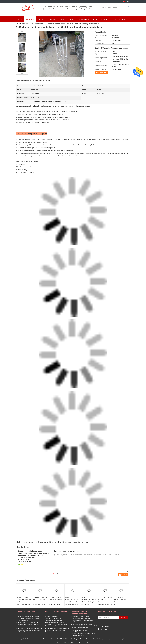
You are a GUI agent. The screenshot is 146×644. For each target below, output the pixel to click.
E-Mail (101, 626)
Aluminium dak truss (81, 542)
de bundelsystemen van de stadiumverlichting (37, 542)
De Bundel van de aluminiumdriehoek (80, 613)
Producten (30, 19)
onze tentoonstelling (120, 19)
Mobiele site (102, 629)
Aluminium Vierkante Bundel (56, 611)
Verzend (123, 617)
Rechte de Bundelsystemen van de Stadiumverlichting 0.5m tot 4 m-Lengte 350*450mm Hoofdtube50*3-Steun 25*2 (89, 604)
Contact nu (102, 72)
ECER (86, 642)
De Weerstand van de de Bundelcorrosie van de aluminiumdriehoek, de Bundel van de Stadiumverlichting (84, 633)
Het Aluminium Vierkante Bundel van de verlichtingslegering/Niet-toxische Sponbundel (57, 630)
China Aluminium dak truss (35, 639)
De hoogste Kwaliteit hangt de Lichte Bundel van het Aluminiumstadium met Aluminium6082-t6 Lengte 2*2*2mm (24, 603)
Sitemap (107, 626)
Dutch (127, 2)
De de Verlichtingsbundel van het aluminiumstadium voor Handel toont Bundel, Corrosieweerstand (29, 624)
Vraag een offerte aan (101, 19)
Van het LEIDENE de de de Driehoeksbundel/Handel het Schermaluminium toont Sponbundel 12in (83, 619)
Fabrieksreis (53, 19)
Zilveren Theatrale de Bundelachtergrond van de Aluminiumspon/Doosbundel (54, 618)
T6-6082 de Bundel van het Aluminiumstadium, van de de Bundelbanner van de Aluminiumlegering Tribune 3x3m (40, 603)
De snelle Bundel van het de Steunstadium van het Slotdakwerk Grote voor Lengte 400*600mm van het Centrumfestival (55, 603)
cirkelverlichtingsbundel (63, 542)
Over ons (41, 19)
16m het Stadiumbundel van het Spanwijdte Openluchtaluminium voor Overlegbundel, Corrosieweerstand (56, 624)
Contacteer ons (83, 19)
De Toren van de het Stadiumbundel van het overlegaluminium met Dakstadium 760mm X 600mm (30, 630)
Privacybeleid (22, 639)
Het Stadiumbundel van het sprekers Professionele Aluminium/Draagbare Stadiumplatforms (29, 618)
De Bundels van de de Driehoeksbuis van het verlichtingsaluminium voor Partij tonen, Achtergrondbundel (85, 626)
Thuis (20, 19)
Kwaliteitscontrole (68, 19)
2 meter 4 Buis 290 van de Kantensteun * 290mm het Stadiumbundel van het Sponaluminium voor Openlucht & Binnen (105, 603)
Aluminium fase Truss (37, 24)
